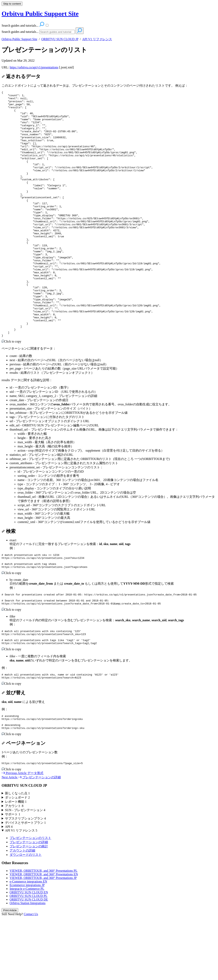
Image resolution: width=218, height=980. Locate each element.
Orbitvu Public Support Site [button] (40, 14)
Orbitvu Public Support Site (19, 39)
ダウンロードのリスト (26, 917)
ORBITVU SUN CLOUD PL (28, 958)
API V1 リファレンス (97, 39)
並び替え (14, 752)
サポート (13, 877)
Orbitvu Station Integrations (28, 965)
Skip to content (12, 4)
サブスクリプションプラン (25, 881)
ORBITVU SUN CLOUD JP (60, 39)
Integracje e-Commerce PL (27, 951)
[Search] (57, 32)
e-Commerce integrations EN (28, 944)
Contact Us (31, 976)
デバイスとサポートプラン (25, 885)
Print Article (10, 973)
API (9, 889)
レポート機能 (16, 864)
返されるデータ (21, 76)
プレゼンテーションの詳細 (29, 904)
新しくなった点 (17, 856)
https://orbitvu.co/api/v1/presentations (34, 67)
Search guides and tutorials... (20, 32)
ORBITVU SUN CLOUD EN (29, 955)
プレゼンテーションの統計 (29, 909)
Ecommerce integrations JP (27, 947)
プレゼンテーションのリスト (44, 50)
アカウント (14, 868)
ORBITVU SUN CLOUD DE (29, 962)
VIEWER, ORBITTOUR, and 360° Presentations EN (44, 937)
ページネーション (24, 805)
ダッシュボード (17, 860)
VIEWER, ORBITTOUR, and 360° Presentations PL (43, 933)
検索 (9, 580)
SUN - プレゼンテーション (25, 872)
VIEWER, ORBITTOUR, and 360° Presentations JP (43, 940)
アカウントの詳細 (22, 913)
